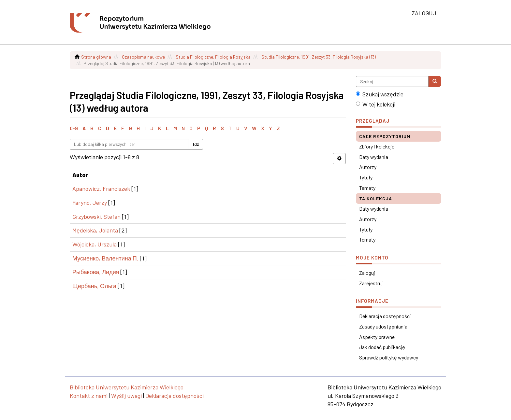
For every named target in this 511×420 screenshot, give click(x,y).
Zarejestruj (371, 283)
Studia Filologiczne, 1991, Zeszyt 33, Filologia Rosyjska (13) (319, 57)
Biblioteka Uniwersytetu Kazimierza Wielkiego (127, 387)
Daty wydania (374, 157)
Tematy (367, 188)
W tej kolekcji (376, 104)
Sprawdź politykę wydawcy (389, 357)
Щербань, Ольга (94, 286)
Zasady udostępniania (383, 326)
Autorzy (368, 167)
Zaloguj (367, 273)
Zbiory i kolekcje (377, 146)
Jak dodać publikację (382, 347)
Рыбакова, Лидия (96, 272)
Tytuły (366, 177)
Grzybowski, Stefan (96, 217)
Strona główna (96, 57)
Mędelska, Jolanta (95, 230)
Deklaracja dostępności (385, 316)
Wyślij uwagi (126, 396)
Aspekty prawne (377, 337)
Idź (196, 144)
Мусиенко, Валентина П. (105, 258)
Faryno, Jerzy (90, 203)
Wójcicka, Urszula (95, 244)
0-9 (74, 128)
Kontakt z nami (89, 396)
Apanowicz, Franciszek (101, 189)
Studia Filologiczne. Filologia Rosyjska (213, 57)
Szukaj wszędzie (380, 94)
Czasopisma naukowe (143, 57)
